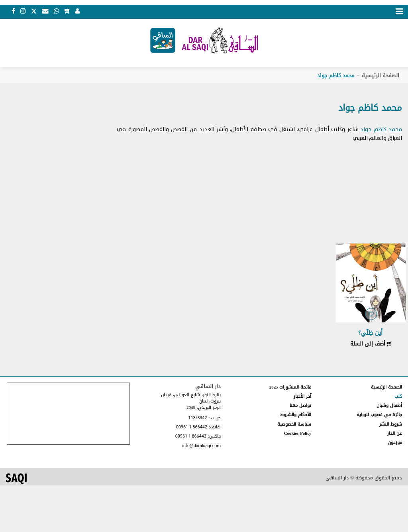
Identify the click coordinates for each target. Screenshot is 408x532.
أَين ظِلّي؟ (370, 333)
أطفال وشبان (389, 405)
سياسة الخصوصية (294, 424)
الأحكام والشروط (296, 415)
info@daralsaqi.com (201, 446)
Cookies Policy (298, 433)
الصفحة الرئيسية (381, 76)
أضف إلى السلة (371, 344)
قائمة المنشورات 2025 (290, 387)
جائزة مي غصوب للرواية (379, 415)
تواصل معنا (300, 405)
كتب (398, 396)
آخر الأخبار (302, 396)
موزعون (395, 443)
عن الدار (395, 433)
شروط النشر (391, 424)
